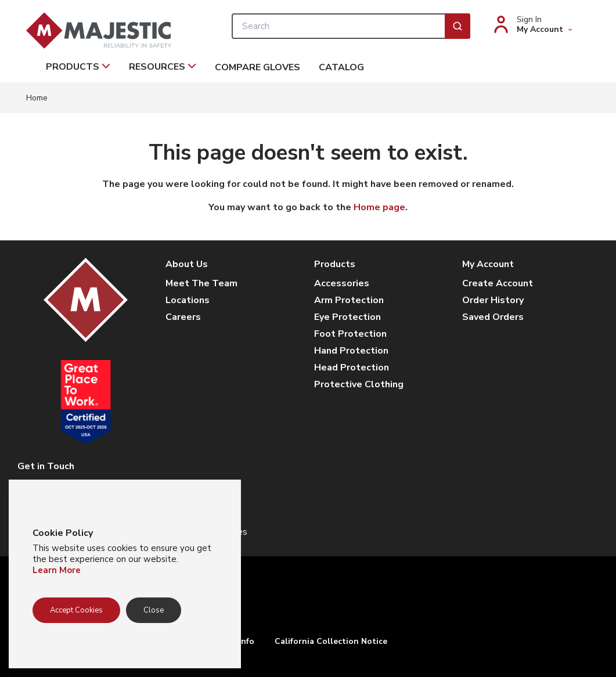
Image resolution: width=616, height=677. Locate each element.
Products (78, 67)
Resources (163, 67)
